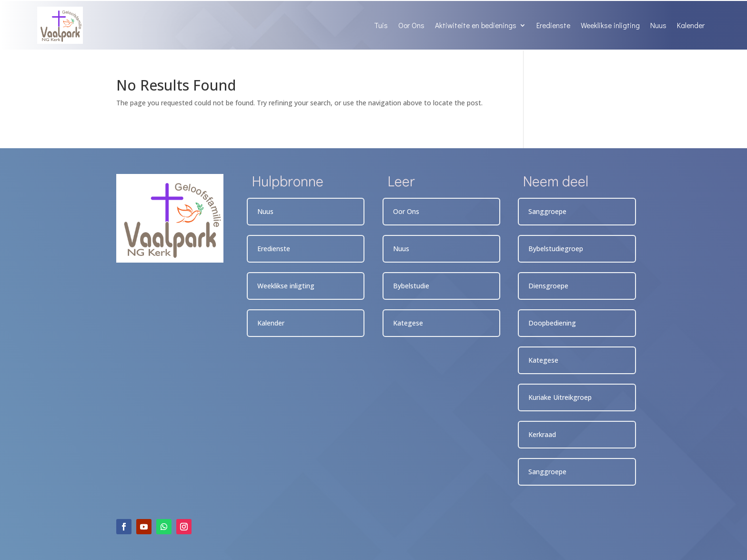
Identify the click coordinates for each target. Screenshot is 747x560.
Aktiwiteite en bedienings (476, 25)
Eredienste (553, 25)
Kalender (691, 25)
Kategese (408, 323)
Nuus (658, 25)
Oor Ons (411, 25)
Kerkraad (542, 434)
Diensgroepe (548, 286)
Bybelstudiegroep (556, 249)
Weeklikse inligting (610, 25)
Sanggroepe (547, 211)
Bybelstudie (411, 286)
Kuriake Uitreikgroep (560, 397)
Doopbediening (552, 323)
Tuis (381, 25)
